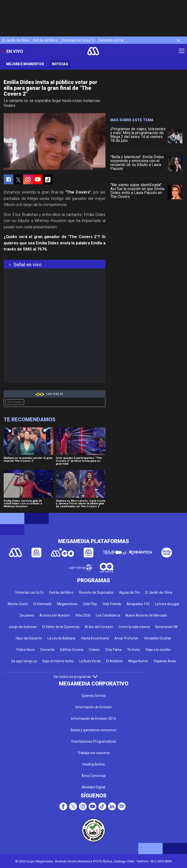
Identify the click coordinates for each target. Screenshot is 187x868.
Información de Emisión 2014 (93, 719)
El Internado (42, 604)
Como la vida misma (134, 627)
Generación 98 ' (167, 627)
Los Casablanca (108, 615)
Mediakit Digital (93, 787)
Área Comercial (93, 776)
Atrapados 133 (138, 604)
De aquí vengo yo (24, 661)
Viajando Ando (165, 661)
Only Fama (114, 650)
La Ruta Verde (90, 661)
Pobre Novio (26, 650)
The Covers (15, 402)
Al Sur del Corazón (99, 627)
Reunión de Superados (96, 592)
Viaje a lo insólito (158, 650)
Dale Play (90, 604)
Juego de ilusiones (23, 627)
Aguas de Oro (130, 592)
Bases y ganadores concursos (93, 730)
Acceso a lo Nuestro (55, 615)
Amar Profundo (126, 638)
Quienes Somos (93, 696)
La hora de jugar (167, 604)
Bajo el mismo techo (58, 661)
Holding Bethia (94, 764)
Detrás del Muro (45, 40)
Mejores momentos (25, 64)
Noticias (60, 64)
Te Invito (134, 650)
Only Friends (112, 604)
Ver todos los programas (75, 677)
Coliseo (94, 650)
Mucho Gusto (18, 604)
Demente (48, 650)
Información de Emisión (94, 707)
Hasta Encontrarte (95, 638)
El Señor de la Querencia (61, 627)
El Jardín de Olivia (16, 40)
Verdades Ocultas (158, 638)
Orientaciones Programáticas (94, 741)
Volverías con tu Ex (29, 592)
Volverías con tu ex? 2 (78, 40)
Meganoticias (67, 604)
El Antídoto (115, 661)
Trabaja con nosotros (94, 753)
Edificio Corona (72, 650)
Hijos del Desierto (29, 638)
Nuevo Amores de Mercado (146, 615)
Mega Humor (138, 661)
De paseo (27, 615)
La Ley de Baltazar (62, 638)
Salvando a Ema (111, 40)
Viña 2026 (83, 615)
